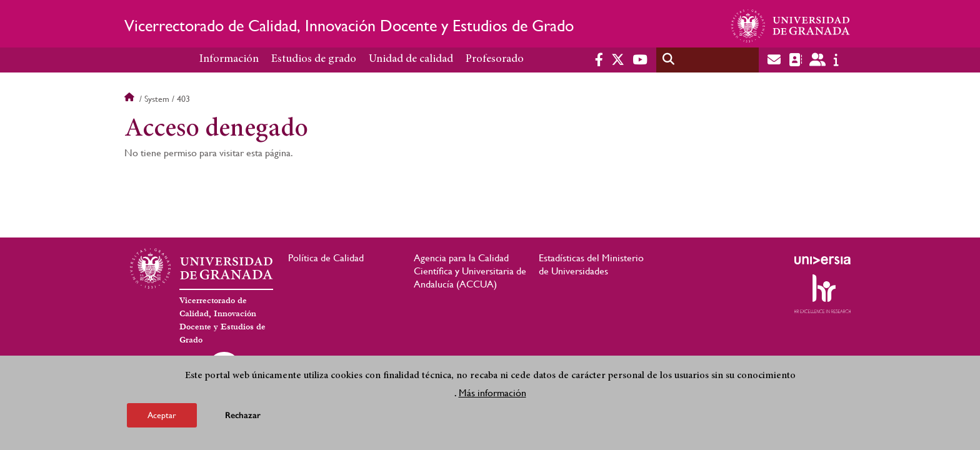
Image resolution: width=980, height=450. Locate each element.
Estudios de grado (314, 59)
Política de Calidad (326, 258)
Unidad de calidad (411, 59)
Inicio (131, 99)
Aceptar (162, 415)
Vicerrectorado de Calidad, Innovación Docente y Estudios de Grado (349, 26)
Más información (492, 393)
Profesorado (495, 59)
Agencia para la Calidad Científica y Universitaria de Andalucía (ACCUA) (470, 271)
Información (229, 59)
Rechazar (243, 415)
